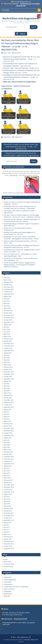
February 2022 (8, 395)
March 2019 (7, 478)
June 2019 (7, 471)
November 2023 (9, 346)
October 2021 (8, 405)
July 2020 (7, 440)
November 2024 (9, 318)
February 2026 (8, 282)
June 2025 (7, 301)
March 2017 (7, 534)
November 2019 (9, 459)
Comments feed (9, 564)
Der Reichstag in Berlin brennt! (13, 615)
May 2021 (7, 417)
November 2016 (9, 544)
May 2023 (7, 360)
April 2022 (7, 391)
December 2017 (9, 513)
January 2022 (8, 398)
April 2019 (7, 475)
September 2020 (9, 435)
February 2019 (8, 480)
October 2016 (8, 546)
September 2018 (9, 492)
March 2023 (7, 365)
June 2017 (7, 527)
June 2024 (7, 329)
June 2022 (7, 386)
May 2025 (7, 303)
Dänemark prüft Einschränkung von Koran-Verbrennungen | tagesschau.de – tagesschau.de (21, 154)
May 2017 (7, 530)
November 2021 (9, 402)
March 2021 (7, 421)
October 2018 (8, 490)
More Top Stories (9, 589)
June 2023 (7, 358)
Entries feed (7, 562)
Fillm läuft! (7, 625)
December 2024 (9, 315)
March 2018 (7, 506)
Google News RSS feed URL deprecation (16, 587)
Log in (6, 559)
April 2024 (7, 334)
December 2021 (9, 400)
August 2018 (8, 494)
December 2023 (9, 343)
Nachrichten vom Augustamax (21, 18)
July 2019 (7, 468)
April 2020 (7, 447)
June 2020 (7, 442)
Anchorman (18, 53)
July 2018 (7, 497)
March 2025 (7, 308)
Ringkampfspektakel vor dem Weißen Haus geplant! (19, 623)
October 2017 (8, 518)
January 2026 (8, 285)
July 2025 (7, 299)
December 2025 (9, 287)
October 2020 (8, 433)
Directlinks (6, 10)
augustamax (7, 137)
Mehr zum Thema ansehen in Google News (20, 82)
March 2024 (7, 336)
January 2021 (8, 426)
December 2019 (9, 457)
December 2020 (9, 428)
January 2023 (8, 369)
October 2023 (8, 348)
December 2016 (9, 541)
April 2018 (7, 504)
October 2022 (8, 376)
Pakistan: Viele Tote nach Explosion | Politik (19, 68)
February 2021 (8, 424)
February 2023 (8, 367)
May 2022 (7, 388)
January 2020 (8, 454)
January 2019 (8, 483)
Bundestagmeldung (10, 580)
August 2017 (8, 523)
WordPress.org (8, 566)
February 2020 (8, 452)
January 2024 (8, 341)
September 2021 (9, 407)
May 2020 (7, 445)
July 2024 (7, 327)
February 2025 (8, 311)
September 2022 (9, 379)
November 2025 (9, 289)
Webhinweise (8, 594)
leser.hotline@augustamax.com (22, 2)
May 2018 (7, 501)
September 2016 (9, 548)
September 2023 (9, 351)
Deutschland (8, 582)
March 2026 (7, 280)
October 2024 (8, 320)
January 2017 (8, 539)
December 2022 (9, 372)
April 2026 (7, 278)
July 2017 (7, 525)
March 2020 (7, 450)
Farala (6, 609)
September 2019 (9, 464)
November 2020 (9, 431)
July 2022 (7, 384)
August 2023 (8, 353)
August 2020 (8, 438)
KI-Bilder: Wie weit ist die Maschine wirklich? (17, 613)
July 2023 (7, 355)
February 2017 (8, 537)
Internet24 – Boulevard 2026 (15, 619)
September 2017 (9, 520)
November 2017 (9, 515)
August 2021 (8, 409)
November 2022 (9, 374)
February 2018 (8, 508)
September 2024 (9, 322)
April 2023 (7, 362)
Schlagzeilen (8, 591)
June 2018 (7, 499)
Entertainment (8, 584)
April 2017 (7, 532)
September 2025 (9, 294)
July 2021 (7, 412)
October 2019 (8, 461)
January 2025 (8, 313)
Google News (18, 137)
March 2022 (7, 393)
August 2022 (8, 381)
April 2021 (7, 419)
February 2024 (8, 339)
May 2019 (7, 473)
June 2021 (7, 414)
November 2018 (9, 487)
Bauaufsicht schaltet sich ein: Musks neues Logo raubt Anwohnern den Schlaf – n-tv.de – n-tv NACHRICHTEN (21, 147)
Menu (21, 34)
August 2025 (8, 296)
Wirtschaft (7, 596)
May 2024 (7, 332)
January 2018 (8, 511)
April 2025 (7, 306)
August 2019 (8, 466)
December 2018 (9, 485)
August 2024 (8, 325)
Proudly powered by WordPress (13, 640)
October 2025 (8, 292)
